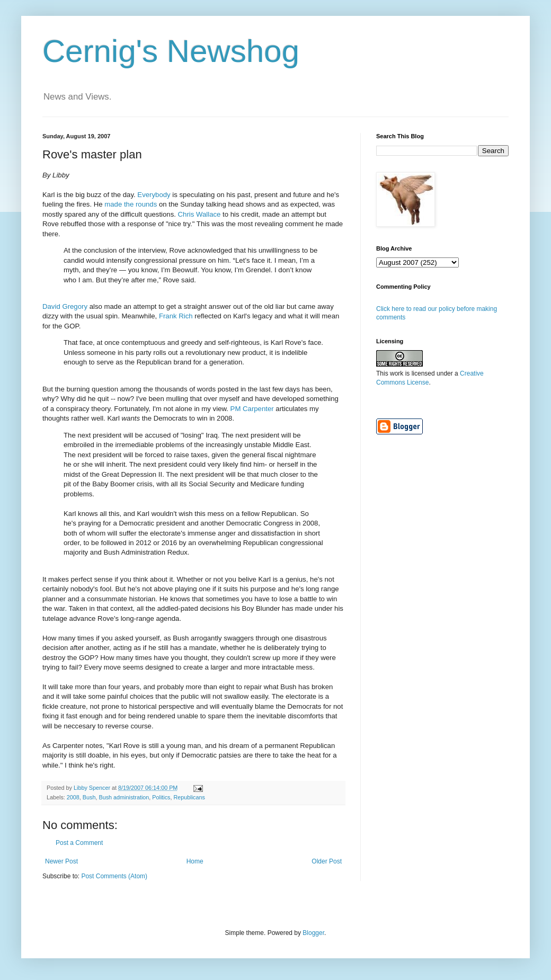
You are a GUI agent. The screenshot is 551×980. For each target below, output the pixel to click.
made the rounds (131, 204)
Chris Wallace (199, 214)
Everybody (154, 195)
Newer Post (61, 861)
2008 (73, 797)
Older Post (327, 861)
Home (195, 861)
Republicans (189, 797)
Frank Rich (176, 316)
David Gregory (65, 306)
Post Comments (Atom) (114, 876)
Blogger (313, 933)
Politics (161, 797)
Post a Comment (79, 843)
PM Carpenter (252, 409)
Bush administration (124, 797)
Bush (89, 797)
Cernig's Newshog (171, 51)
